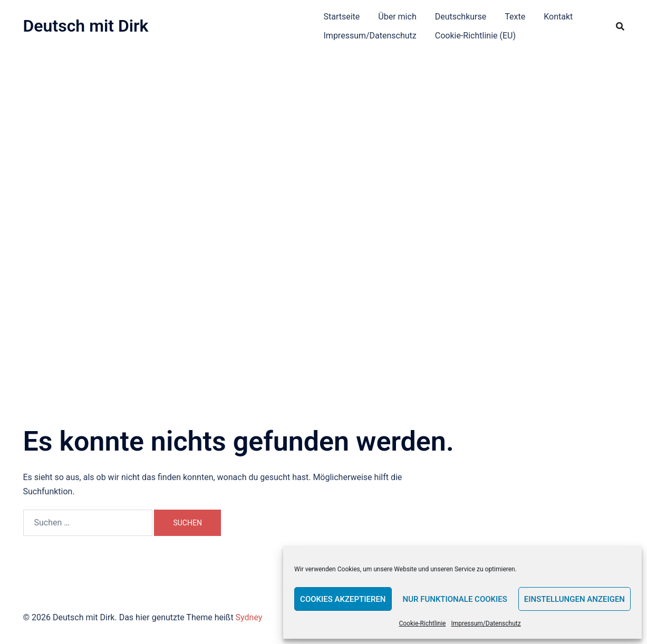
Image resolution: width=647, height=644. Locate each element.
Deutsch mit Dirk (86, 26)
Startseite (342, 17)
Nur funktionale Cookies (455, 599)
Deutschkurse (461, 17)
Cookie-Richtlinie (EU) (475, 36)
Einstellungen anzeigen (574, 599)
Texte (515, 17)
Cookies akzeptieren (343, 599)
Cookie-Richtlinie (422, 623)
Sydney (249, 617)
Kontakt (558, 17)
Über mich (397, 17)
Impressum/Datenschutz (486, 623)
